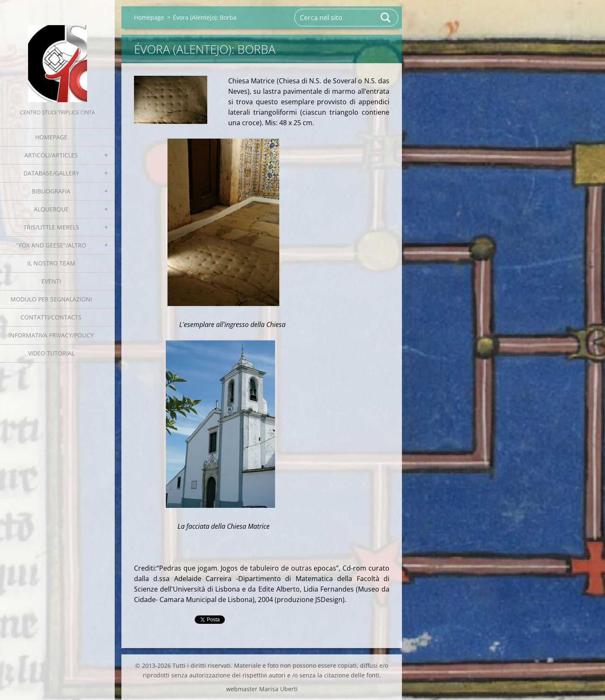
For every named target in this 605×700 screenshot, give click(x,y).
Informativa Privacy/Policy (51, 335)
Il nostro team (51, 263)
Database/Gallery (51, 173)
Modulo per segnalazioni (51, 299)
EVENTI (51, 281)
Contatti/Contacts (51, 317)
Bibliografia (51, 191)
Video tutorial (51, 353)
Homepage (51, 137)
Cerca (386, 18)
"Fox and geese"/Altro (51, 245)
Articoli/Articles (51, 155)
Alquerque (51, 209)
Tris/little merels (51, 227)
